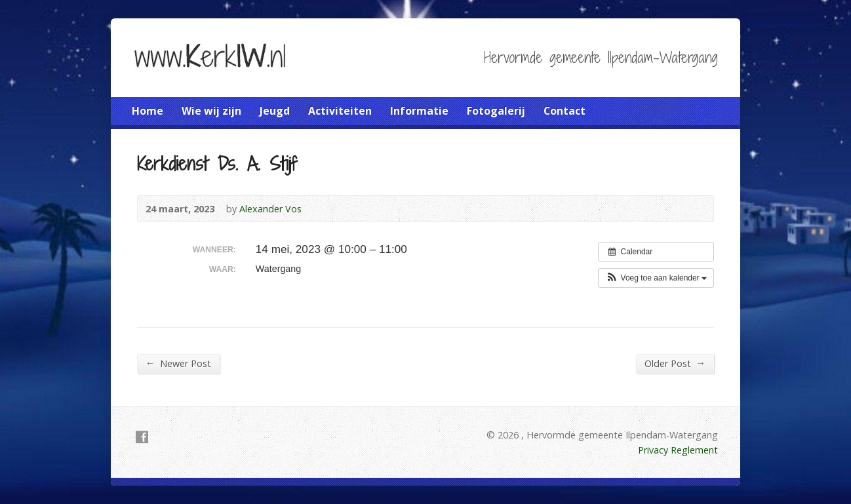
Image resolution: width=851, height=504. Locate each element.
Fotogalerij (496, 111)
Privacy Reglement (678, 450)
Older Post (675, 363)
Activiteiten (340, 111)
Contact (564, 111)
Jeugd (275, 111)
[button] (656, 278)
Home (148, 111)
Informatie (419, 111)
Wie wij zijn (211, 111)
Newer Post (178, 363)
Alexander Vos (270, 209)
